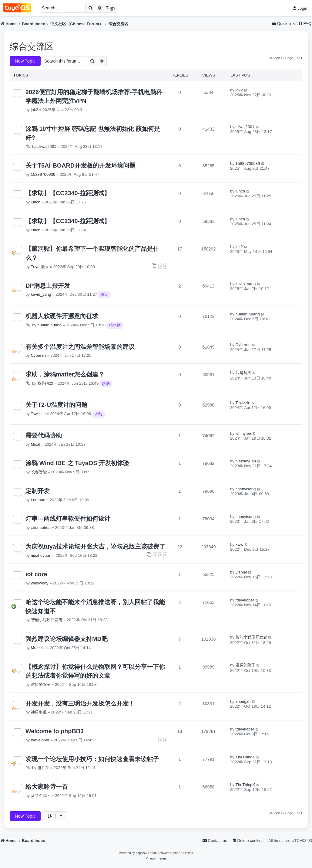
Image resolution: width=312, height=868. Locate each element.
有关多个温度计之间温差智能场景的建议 (80, 347)
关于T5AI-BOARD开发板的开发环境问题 (80, 165)
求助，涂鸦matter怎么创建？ (65, 374)
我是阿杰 (45, 383)
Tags (111, 8)
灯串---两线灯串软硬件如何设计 (68, 519)
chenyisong (246, 489)
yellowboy (40, 583)
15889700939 (43, 174)
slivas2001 (47, 146)
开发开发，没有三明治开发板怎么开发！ (80, 703)
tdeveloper (245, 600)
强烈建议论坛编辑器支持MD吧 (67, 639)
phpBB (140, 853)
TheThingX (245, 757)
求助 (104, 295)
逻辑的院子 (41, 684)
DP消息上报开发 (48, 286)
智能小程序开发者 (47, 620)
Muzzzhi (38, 648)
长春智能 (39, 472)
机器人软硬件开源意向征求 (62, 316)
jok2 (35, 110)
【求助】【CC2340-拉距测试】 (68, 193)
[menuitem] (300, 8)
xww (240, 545)
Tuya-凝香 (40, 267)
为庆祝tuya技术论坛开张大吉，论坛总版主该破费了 (95, 546)
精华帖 (115, 325)
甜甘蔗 (43, 768)
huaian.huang (49, 325)
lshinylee (243, 433)
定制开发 (38, 491)
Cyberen (39, 355)
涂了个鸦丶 (41, 796)
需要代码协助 (44, 435)
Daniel (241, 572)
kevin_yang (41, 294)
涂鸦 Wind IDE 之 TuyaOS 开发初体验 (77, 463)
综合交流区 (32, 46)
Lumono (38, 500)
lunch (36, 202)
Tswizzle (38, 414)
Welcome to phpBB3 (55, 731)
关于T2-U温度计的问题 (56, 405)
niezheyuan (246, 461)
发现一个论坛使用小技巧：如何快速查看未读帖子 (92, 759)
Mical (36, 444)
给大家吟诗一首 (47, 787)
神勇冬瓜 (39, 712)
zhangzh (243, 701)
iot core (36, 574)
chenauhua (41, 528)
